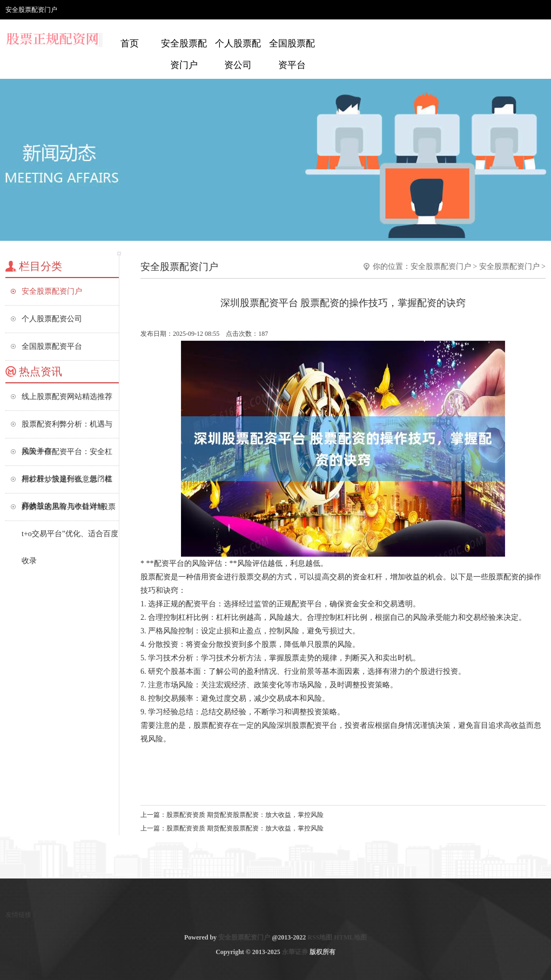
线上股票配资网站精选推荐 (67, 397)
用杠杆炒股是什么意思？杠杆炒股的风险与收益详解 (67, 484)
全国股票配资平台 (292, 54)
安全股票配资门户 (184, 54)
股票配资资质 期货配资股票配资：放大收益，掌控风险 (245, 815)
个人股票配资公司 (238, 54)
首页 (130, 43)
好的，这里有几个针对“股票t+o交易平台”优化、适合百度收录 (70, 512)
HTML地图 (350, 937)
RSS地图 (320, 937)
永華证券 (295, 952)
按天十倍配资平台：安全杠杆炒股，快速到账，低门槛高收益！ (67, 457)
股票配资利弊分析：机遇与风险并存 (67, 429)
